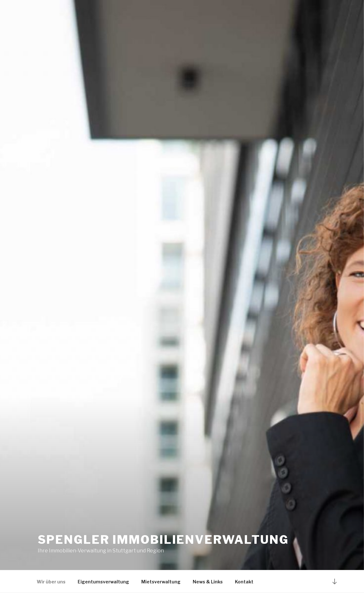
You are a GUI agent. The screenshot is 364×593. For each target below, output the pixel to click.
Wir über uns (51, 582)
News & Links (208, 582)
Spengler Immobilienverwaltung (163, 540)
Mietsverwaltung (161, 582)
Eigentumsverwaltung (103, 582)
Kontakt (244, 582)
